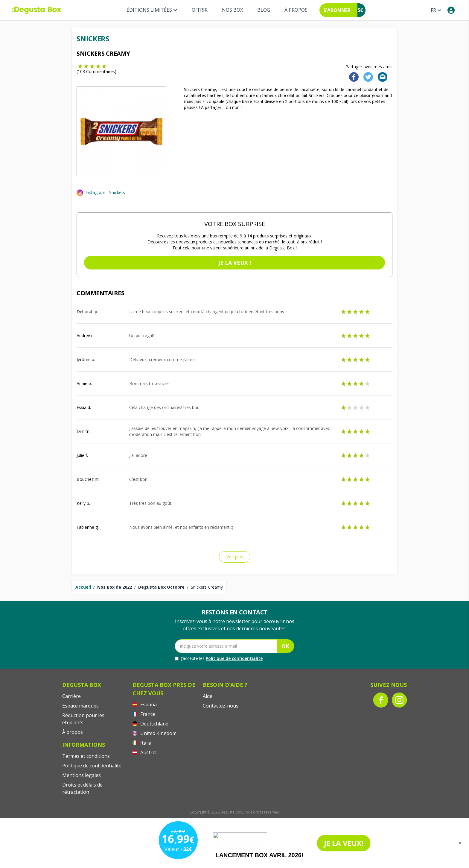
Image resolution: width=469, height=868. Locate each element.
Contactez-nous (221, 706)
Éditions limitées (152, 10)
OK (285, 646)
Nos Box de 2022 (115, 587)
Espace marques (80, 706)
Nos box (232, 10)
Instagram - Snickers (105, 192)
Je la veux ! (235, 263)
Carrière (71, 696)
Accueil (83, 587)
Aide (208, 696)
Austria (144, 752)
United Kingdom (154, 733)
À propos (296, 10)
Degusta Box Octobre (161, 587)
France (144, 714)
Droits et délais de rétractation (82, 788)
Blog (264, 10)
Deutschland (150, 724)
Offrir (200, 10)
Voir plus (235, 557)
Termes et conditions (86, 756)
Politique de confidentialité (234, 658)
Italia (142, 743)
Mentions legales (82, 775)
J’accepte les (219, 658)
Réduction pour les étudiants (83, 719)
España (145, 705)
